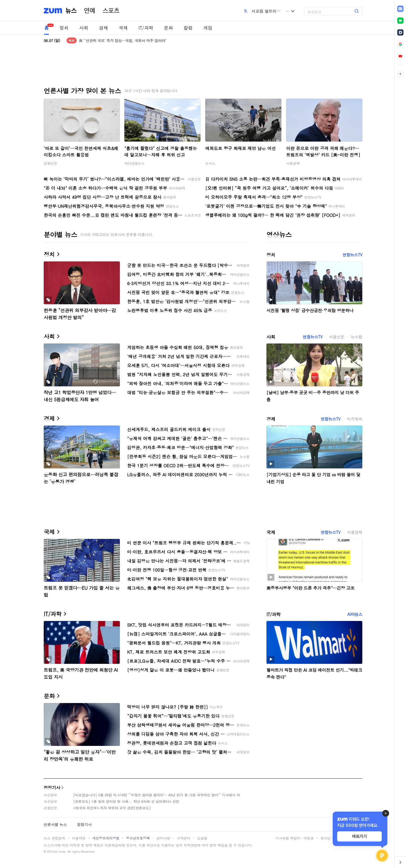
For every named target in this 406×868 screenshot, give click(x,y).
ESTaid (52, 852)
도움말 (202, 838)
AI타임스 (355, 614)
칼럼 (188, 28)
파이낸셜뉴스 (134, 163)
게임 (208, 28)
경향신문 (50, 163)
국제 (123, 28)
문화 (168, 28)
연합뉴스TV (352, 255)
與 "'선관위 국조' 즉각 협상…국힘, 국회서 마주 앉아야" (123, 40)
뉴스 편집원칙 (54, 838)
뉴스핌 (357, 337)
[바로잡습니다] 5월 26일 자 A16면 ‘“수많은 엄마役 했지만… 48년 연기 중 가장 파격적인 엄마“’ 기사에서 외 (157, 795)
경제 (103, 28)
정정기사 (52, 787)
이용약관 (79, 838)
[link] (400, 9)
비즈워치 (355, 419)
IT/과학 (146, 28)
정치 (64, 28)
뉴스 (71, 11)
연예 (90, 11)
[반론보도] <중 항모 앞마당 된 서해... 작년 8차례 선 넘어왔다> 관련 (126, 801)
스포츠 (111, 11)
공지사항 (163, 838)
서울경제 (293, 163)
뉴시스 (210, 163)
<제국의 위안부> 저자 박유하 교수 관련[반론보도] (112, 808)
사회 (84, 28)
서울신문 (337, 337)
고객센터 (184, 838)
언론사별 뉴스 (55, 824)
